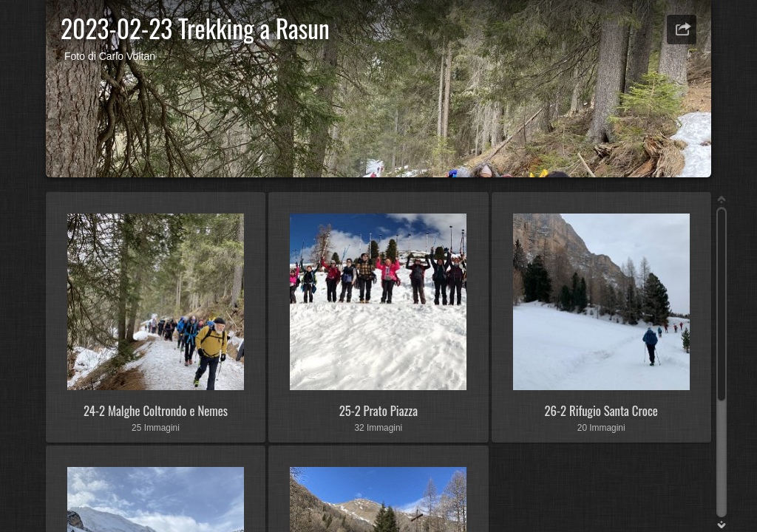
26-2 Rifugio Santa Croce (601, 410)
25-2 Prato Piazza (378, 410)
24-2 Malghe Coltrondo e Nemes (156, 410)
